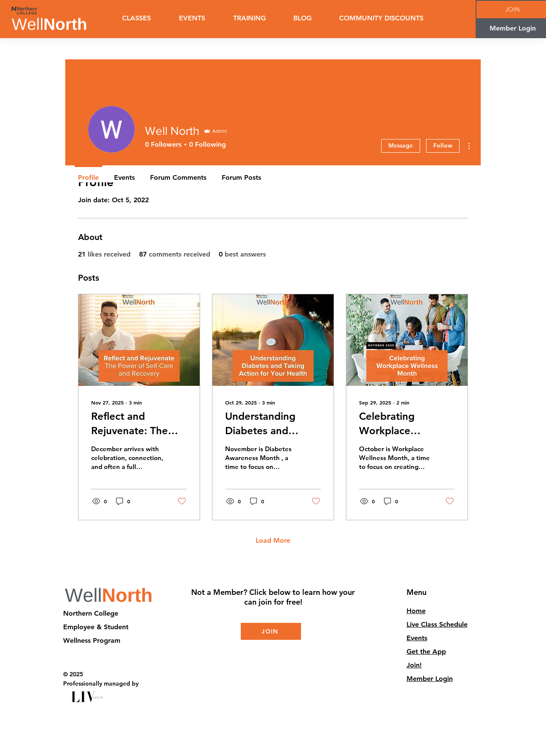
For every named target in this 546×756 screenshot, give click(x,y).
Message (401, 145)
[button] (249, 18)
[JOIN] (271, 631)
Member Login (430, 679)
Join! (414, 665)
